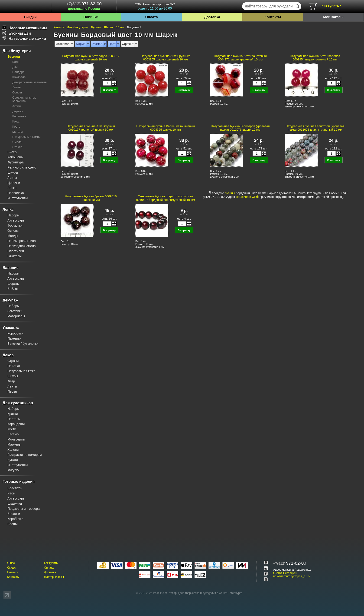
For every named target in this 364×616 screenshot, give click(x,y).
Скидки (30, 17)
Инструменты (18, 198)
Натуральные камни (24, 38)
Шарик (109, 27)
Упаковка (11, 328)
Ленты (12, 178)
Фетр (11, 381)
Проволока (16, 193)
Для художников (18, 403)
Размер (97, 44)
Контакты (273, 17)
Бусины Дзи (16, 33)
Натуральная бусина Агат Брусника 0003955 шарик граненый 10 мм (166, 58)
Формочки (15, 225)
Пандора (18, 72)
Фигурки (13, 470)
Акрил (16, 106)
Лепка (8, 210)
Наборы (13, 215)
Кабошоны (15, 157)
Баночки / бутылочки (23, 344)
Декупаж (10, 300)
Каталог (59, 27)
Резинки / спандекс (22, 167)
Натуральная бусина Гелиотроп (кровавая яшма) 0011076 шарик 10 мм (240, 128)
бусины (230, 193)
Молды (13, 236)
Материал (62, 44)
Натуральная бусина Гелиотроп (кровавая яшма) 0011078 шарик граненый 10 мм (315, 128)
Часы (11, 493)
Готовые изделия (19, 482)
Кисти (12, 429)
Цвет (112, 44)
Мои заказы (333, 17)
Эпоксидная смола (22, 246)
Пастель (14, 419)
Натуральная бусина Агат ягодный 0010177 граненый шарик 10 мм (91, 128)
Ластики (13, 434)
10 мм (120, 27)
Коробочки (15, 333)
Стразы (13, 361)
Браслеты (15, 488)
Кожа (16, 121)
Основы (18, 92)
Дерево (17, 111)
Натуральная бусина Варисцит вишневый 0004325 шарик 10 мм (166, 128)
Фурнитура (16, 162)
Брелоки (14, 514)
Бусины (14, 56)
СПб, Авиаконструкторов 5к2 (155, 6)
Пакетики (14, 338)
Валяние (10, 268)
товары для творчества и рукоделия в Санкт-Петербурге (206, 593)
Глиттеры (15, 256)
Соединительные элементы (24, 99)
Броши (13, 524)
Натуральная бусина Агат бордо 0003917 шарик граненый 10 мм (91, 58)
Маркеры (14, 444)
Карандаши (16, 424)
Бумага (13, 460)
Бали (16, 62)
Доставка (212, 17)
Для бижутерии (17, 51)
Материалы (16, 316)
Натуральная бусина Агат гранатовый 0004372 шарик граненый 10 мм (240, 58)
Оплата (152, 17)
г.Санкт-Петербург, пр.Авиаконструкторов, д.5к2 (292, 575)
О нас (11, 563)
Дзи (15, 67)
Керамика (19, 116)
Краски (13, 414)
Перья (12, 391)
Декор (8, 355)
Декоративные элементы (30, 82)
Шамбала (19, 77)
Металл (18, 132)
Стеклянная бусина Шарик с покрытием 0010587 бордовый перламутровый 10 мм (166, 198)
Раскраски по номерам (25, 455)
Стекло (17, 147)
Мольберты (16, 439)
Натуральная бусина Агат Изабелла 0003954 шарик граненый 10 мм (315, 58)
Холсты (13, 450)
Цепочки (14, 183)
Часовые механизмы (25, 28)
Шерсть (13, 284)
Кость (16, 127)
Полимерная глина (22, 241)
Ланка (12, 188)
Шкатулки (15, 503)
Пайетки (14, 366)
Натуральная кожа (21, 371)
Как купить (51, 563)
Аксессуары (16, 220)
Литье (16, 87)
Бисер (12, 152)
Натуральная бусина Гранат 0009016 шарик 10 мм (91, 198)
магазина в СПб (247, 197)
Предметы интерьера (24, 509)
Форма (81, 44)
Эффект (128, 44)
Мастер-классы (54, 577)
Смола (17, 142)
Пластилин (16, 251)
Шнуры (13, 172)
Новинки (91, 17)
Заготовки (15, 311)
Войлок (13, 289)
